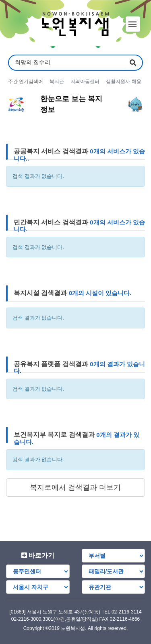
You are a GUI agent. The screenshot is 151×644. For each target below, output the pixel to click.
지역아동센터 (85, 82)
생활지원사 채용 (123, 82)
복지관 (57, 82)
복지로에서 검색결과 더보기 (75, 487)
